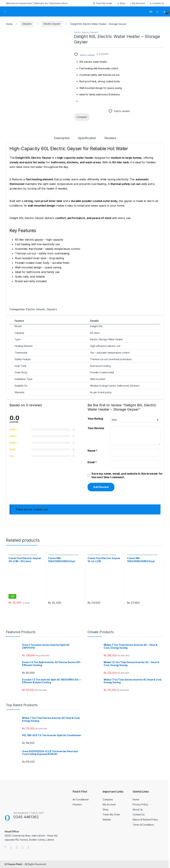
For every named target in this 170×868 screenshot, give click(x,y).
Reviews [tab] (110, 138)
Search (151, 11)
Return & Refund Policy (145, 820)
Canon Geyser (15, 555)
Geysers (27, 24)
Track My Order (103, 3)
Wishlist (107, 820)
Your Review (96, 428)
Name (92, 451)
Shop (121, 3)
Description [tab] (62, 138)
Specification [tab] (87, 138)
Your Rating (95, 419)
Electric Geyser (52, 24)
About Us (138, 810)
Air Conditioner (81, 799)
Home (9, 24)
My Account (138, 3)
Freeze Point (15, 864)
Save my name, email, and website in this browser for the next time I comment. (127, 475)
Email (92, 462)
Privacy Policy (140, 804)
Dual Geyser (68, 555)
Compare (104, 54)
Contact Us (157, 3)
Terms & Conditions (143, 825)
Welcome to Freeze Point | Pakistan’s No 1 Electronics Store (37, 3)
